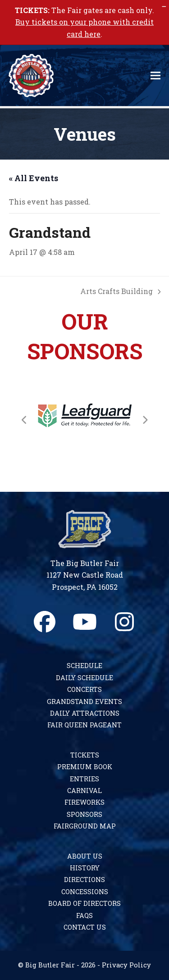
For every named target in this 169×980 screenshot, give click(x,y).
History (85, 868)
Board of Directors (84, 903)
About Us (85, 856)
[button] (155, 76)
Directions (84, 880)
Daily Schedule (84, 678)
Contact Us (85, 927)
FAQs (84, 915)
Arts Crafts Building (121, 291)
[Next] (145, 420)
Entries (84, 779)
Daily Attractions (85, 713)
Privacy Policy (126, 965)
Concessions (85, 892)
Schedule (84, 666)
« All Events (34, 178)
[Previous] (24, 420)
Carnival (84, 791)
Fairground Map (85, 826)
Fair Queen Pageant (84, 725)
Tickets (85, 755)
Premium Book (85, 767)
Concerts (84, 689)
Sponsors (84, 814)
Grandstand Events (84, 702)
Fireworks (84, 802)
